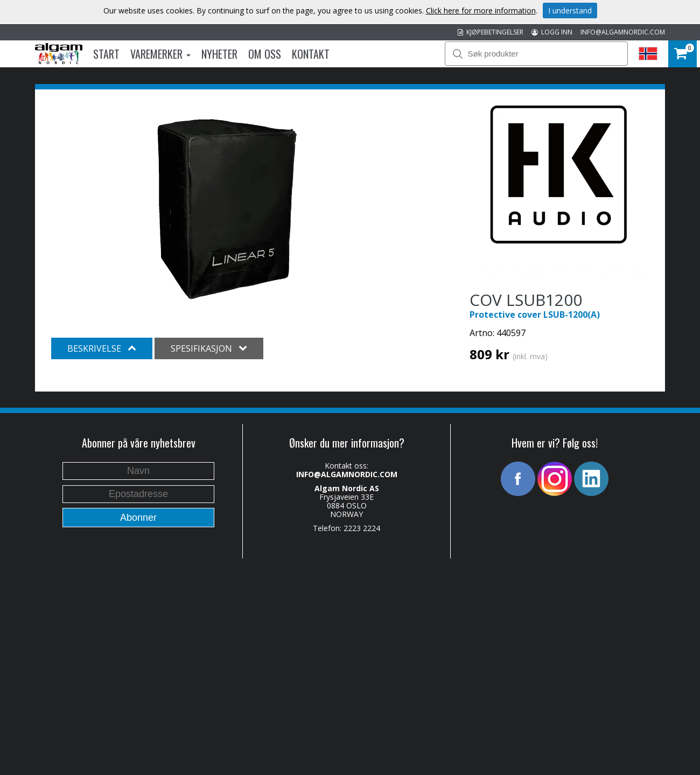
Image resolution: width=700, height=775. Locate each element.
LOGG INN (552, 32)
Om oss (265, 54)
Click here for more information (481, 11)
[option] (226, 207)
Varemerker (160, 54)
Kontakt (311, 54)
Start (106, 54)
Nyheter (219, 54)
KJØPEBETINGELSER (491, 32)
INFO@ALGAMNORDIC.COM (623, 32)
